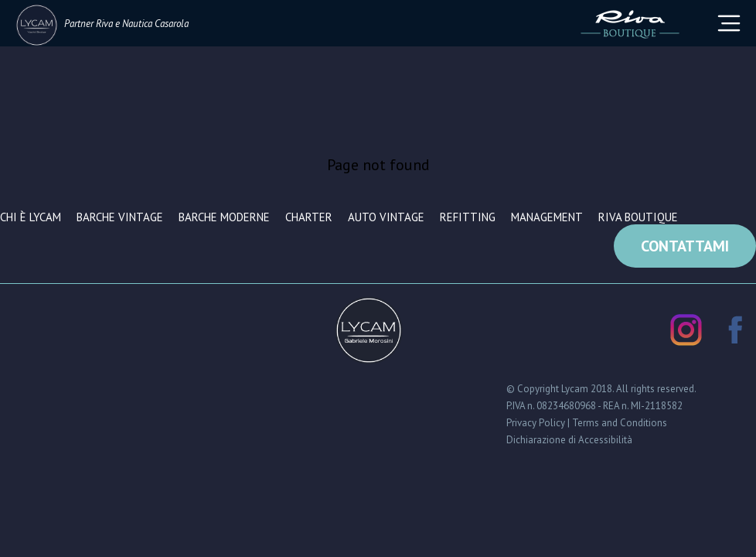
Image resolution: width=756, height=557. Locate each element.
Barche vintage (120, 217)
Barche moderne (224, 217)
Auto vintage (386, 217)
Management (547, 217)
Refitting (468, 217)
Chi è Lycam (31, 217)
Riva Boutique (638, 217)
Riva (104, 24)
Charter (309, 217)
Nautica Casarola (155, 24)
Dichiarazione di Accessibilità (569, 440)
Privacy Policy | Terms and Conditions (587, 423)
